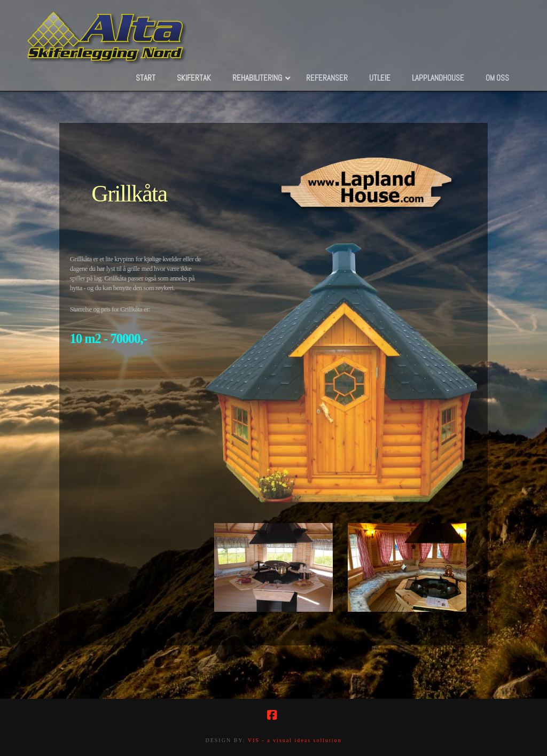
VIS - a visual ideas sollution (295, 740)
